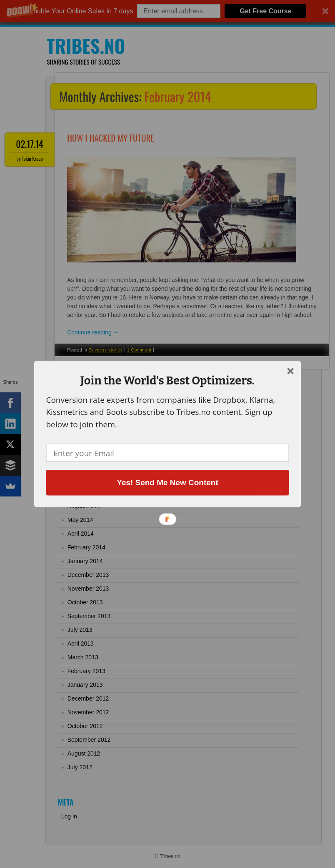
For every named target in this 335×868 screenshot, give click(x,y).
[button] (167, 380)
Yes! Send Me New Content (167, 482)
